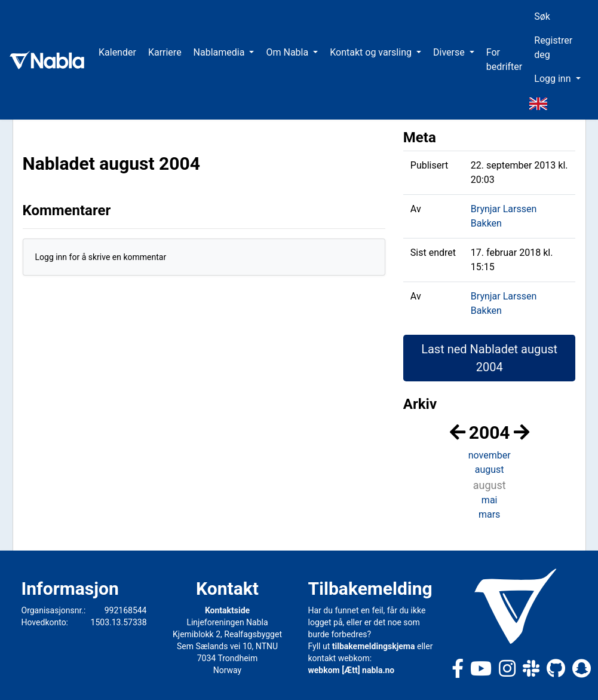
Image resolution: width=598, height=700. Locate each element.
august (490, 470)
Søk (542, 16)
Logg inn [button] (553, 79)
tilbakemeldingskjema (374, 646)
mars (489, 514)
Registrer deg (553, 48)
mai (490, 500)
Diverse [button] (450, 52)
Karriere (165, 52)
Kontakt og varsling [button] (372, 52)
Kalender (117, 52)
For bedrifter (505, 59)
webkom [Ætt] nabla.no (352, 670)
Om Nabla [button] (288, 52)
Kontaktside (227, 610)
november (490, 455)
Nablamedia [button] (220, 52)
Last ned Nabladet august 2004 (489, 358)
